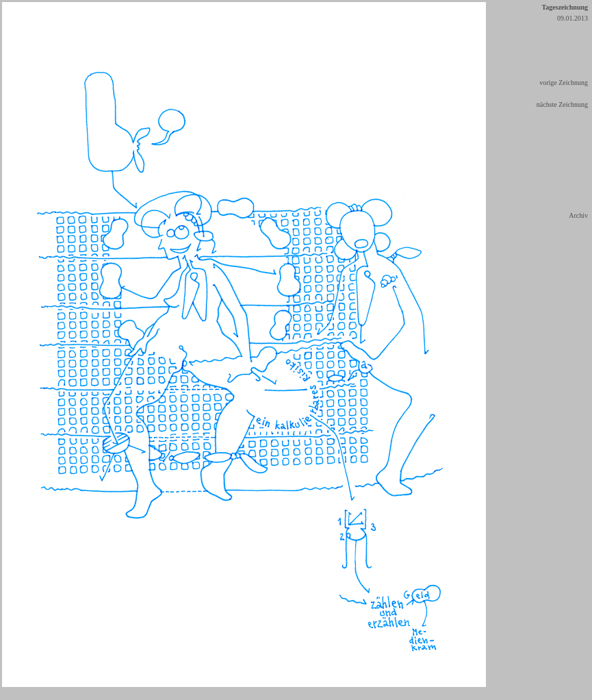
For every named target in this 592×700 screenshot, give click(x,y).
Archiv (578, 215)
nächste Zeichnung (562, 104)
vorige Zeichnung (564, 83)
